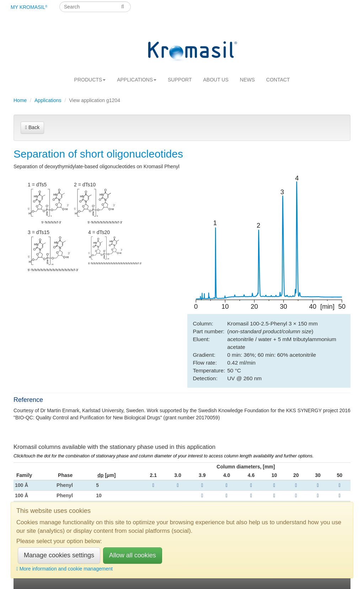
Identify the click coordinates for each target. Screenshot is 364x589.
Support (180, 80)
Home (20, 100)
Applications (137, 80)
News (247, 80)
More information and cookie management (65, 569)
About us (216, 80)
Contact (278, 80)
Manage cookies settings (59, 555)
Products (90, 80)
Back (32, 127)
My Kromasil (29, 7)
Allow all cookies (133, 555)
